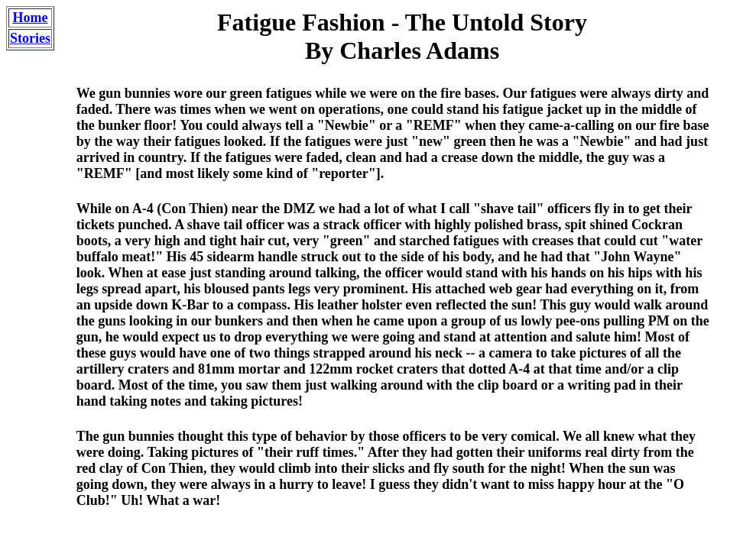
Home (31, 18)
